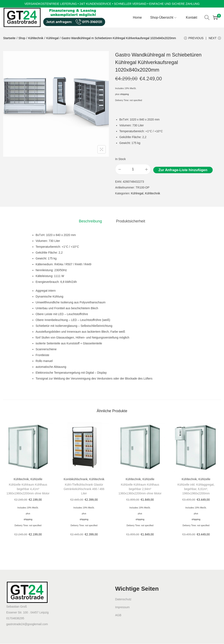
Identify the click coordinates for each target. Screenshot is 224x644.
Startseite (9, 38)
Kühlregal (52, 38)
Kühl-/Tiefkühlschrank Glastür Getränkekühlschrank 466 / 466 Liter (84, 489)
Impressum (122, 608)
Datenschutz (123, 600)
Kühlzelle (36, 480)
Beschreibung (91, 221)
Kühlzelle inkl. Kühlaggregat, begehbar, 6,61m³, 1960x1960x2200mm (196, 489)
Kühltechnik (36, 38)
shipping (125, 95)
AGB (118, 616)
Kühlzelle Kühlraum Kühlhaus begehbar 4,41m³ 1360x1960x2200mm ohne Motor (28, 489)
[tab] (91, 221)
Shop (22, 38)
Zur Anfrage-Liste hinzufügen (183, 170)
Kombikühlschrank (76, 480)
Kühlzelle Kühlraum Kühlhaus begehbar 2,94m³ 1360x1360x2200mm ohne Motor (140, 489)
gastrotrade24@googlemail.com (27, 624)
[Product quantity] (133, 170)
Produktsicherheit (130, 221)
